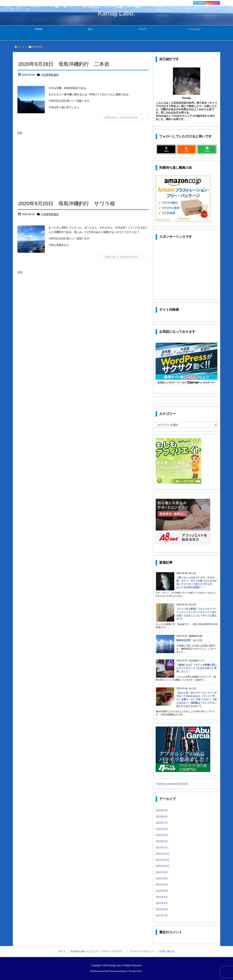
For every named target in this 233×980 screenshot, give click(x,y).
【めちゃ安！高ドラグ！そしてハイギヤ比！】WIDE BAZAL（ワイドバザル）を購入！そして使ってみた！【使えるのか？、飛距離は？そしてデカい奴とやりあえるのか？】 (197, 699)
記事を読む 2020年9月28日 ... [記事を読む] (124, 117)
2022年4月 (162, 829)
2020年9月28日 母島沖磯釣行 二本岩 (64, 64)
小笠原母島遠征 (50, 75)
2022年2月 (162, 841)
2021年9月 (162, 872)
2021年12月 (162, 854)
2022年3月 (162, 835)
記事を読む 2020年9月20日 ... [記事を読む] (124, 257)
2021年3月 (162, 909)
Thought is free (135, 971)
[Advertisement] (48, 161)
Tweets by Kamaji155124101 (172, 784)
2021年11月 (162, 860)
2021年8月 (162, 878)
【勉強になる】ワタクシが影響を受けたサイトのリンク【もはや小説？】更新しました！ (197, 668)
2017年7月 (162, 915)
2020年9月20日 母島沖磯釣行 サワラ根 (67, 204)
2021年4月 (162, 903)
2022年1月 (162, 847)
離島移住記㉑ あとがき (189, 640)
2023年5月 (162, 810)
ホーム (21, 47)
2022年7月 (162, 823)
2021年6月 (162, 891)
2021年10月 (162, 866)
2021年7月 (162, 885)
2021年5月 (162, 897)
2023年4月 (162, 817)
